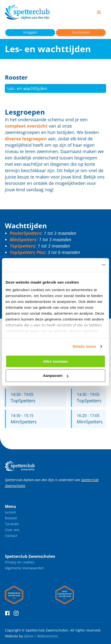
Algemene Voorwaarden (24, 568)
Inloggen (30, 32)
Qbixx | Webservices (41, 636)
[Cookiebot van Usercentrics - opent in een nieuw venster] (84, 265)
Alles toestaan (55, 361)
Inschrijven (81, 32)
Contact (11, 536)
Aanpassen (56, 376)
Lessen (11, 512)
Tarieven (12, 524)
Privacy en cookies (20, 562)
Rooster (11, 518)
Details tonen (84, 346)
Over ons (12, 530)
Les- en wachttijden (27, 88)
